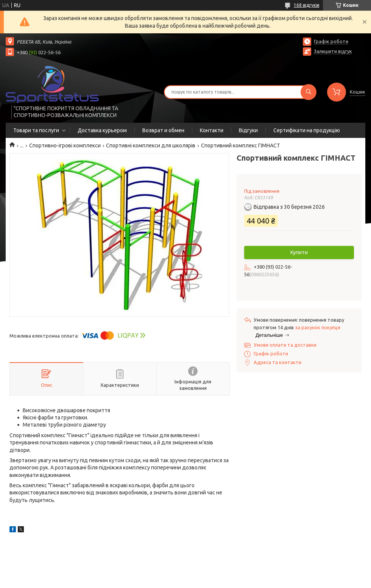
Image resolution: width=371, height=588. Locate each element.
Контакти (212, 130)
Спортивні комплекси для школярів (151, 145)
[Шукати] (309, 92)
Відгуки (248, 130)
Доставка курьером (102, 130)
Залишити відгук (333, 51)
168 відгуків (306, 5)
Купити (299, 252)
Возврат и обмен (163, 130)
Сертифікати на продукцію (307, 130)
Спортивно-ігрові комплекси (65, 145)
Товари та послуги (36, 130)
